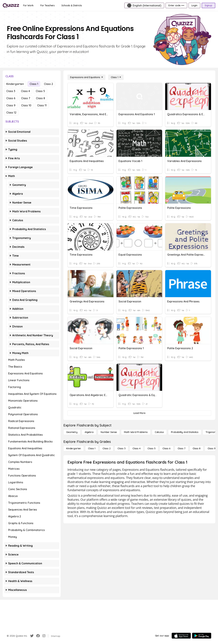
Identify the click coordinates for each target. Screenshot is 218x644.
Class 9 (11, 105)
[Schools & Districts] (72, 5)
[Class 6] (166, 448)
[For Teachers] (48, 5)
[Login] (194, 5)
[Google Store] (202, 636)
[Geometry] (72, 432)
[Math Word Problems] (136, 432)
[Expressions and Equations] (86, 77)
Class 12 (11, 112)
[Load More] (139, 413)
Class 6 (11, 98)
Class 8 (40, 98)
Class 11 (42, 105)
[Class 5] (151, 448)
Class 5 (40, 91)
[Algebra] (89, 432)
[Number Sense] (109, 432)
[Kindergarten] (74, 448)
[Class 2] (106, 448)
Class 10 (26, 105)
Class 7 (26, 98)
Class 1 (34, 84)
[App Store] (181, 636)
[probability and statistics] (185, 432)
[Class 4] (136, 448)
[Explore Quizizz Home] (11, 5)
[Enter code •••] (176, 5)
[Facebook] (38, 636)
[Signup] (208, 5)
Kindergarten (15, 84)
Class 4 (25, 91)
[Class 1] (116, 77)
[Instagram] (44, 636)
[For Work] (28, 5)
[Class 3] (121, 448)
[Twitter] (32, 636)
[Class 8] (197, 448)
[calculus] (159, 432)
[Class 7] (182, 448)
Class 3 (11, 91)
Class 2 (48, 84)
